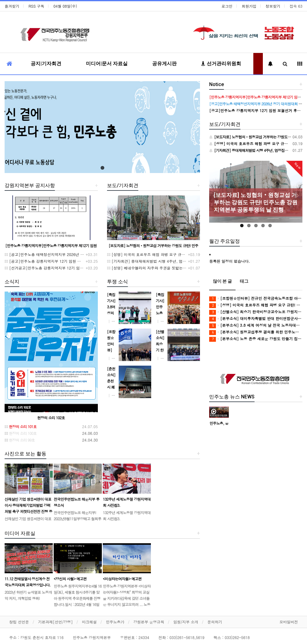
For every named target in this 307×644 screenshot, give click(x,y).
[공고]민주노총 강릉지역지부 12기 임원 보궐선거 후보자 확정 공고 (63, 261)
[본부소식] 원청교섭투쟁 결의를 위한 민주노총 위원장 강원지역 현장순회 (256, 332)
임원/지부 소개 (186, 622)
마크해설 (89, 622)
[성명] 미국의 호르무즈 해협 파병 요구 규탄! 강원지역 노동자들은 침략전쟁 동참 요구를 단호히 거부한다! (198, 254)
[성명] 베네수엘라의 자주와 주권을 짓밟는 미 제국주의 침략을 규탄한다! (170, 268)
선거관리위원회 (221, 64)
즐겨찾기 (12, 6)
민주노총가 (115, 622)
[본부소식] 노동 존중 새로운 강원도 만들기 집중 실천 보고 (256, 339)
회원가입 (249, 6)
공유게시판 (164, 64)
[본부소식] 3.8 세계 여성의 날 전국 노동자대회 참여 (256, 325)
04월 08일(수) (65, 6)
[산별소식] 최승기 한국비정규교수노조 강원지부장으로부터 (256, 312)
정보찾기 (273, 6)
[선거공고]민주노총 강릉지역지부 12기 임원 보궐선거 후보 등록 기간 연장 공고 (73, 268)
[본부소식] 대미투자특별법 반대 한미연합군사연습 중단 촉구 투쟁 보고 (256, 319)
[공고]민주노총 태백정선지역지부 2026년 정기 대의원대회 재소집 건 (65, 254)
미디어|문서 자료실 (107, 64)
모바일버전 (289, 622)
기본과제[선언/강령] (55, 622)
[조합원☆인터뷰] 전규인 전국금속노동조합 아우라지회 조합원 (256, 298)
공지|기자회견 (46, 64)
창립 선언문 (19, 622)
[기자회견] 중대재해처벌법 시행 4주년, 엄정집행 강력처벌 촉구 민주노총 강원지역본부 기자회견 (190, 261)
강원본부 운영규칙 (149, 622)
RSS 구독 (36, 6)
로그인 (227, 6)
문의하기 (215, 622)
